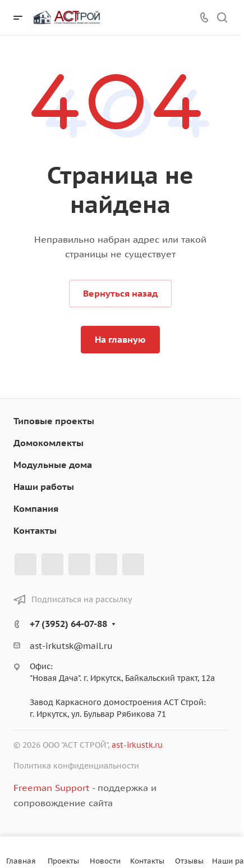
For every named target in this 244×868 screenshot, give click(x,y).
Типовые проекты (54, 421)
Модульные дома (53, 465)
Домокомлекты (49, 443)
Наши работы (44, 487)
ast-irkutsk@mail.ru (71, 646)
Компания (36, 508)
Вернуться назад (120, 293)
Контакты (35, 530)
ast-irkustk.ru (137, 745)
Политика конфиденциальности (76, 766)
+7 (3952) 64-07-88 (68, 624)
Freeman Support (51, 788)
